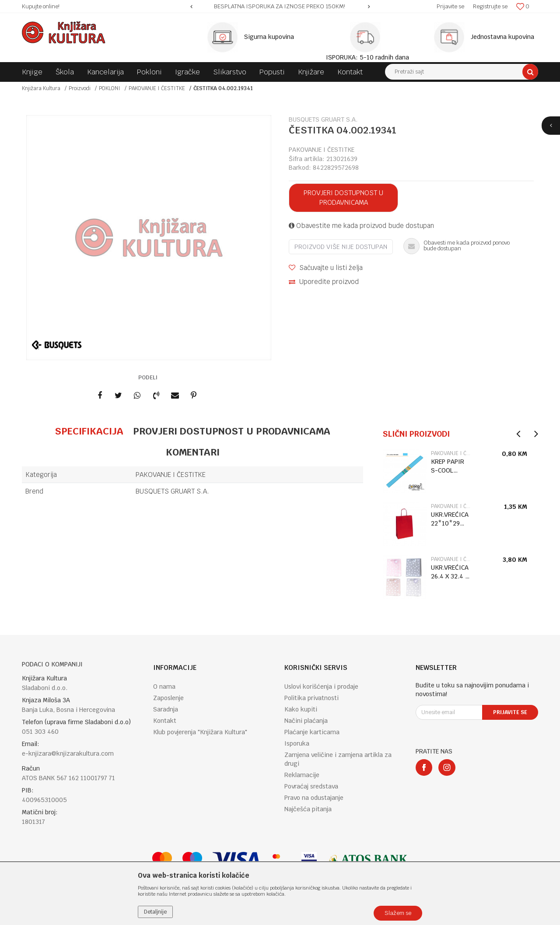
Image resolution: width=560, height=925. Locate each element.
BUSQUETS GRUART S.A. (172, 491)
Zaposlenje (168, 698)
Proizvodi (80, 88)
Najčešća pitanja (308, 809)
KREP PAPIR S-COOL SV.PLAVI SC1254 (448, 466)
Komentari (193, 452)
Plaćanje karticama (312, 732)
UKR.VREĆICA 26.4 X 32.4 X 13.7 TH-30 (450, 572)
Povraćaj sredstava (311, 786)
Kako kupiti (301, 709)
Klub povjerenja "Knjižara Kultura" (200, 732)
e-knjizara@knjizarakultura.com (68, 753)
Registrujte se (490, 6)
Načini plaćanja (306, 721)
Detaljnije (155, 912)
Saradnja (166, 709)
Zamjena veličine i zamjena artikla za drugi (338, 759)
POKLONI (110, 88)
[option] (280, 7)
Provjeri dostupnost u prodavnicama (343, 198)
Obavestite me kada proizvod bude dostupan (361, 226)
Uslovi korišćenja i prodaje (321, 687)
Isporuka (297, 743)
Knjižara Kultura (41, 88)
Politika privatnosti (311, 698)
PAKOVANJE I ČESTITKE (157, 88)
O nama (164, 687)
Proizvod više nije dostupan (341, 247)
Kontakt (165, 721)
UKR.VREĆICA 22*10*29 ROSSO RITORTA (450, 519)
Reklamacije (302, 775)
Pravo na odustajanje (314, 798)
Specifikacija (89, 431)
